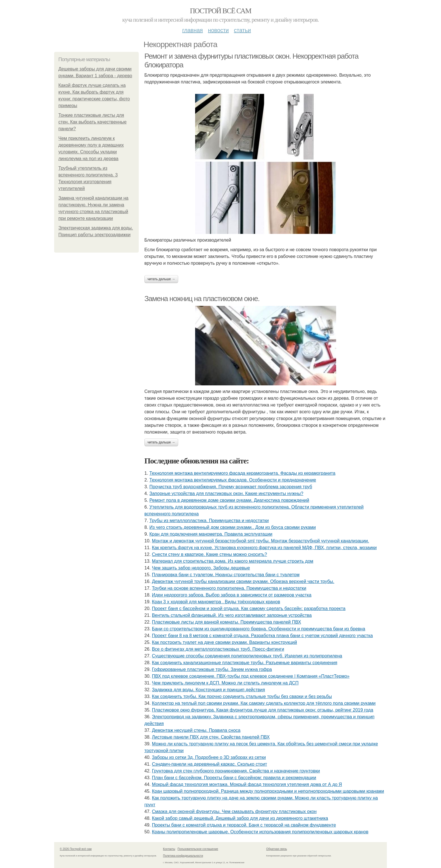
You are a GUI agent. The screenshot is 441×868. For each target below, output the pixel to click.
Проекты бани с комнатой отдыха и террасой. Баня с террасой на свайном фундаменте (244, 825)
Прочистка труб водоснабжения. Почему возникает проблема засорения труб (231, 487)
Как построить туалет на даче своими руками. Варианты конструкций (225, 642)
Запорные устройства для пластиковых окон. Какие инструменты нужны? (226, 493)
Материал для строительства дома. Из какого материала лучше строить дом (233, 561)
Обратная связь (277, 849)
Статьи (242, 30)
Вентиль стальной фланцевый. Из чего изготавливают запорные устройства (232, 615)
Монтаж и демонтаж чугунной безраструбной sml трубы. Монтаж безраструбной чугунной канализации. (261, 541)
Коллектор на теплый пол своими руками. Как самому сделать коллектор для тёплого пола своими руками (264, 703)
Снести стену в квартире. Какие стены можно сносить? (210, 554)
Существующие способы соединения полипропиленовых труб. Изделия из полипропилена (247, 656)
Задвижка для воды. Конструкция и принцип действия (209, 690)
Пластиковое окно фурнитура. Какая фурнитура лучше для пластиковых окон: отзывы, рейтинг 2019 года (263, 710)
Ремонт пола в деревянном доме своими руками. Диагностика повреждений (229, 500)
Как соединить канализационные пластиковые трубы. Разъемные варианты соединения (245, 663)
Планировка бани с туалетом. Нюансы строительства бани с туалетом (226, 575)
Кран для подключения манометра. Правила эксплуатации (211, 534)
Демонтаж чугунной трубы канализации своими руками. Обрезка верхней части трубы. (243, 581)
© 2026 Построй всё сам (76, 849)
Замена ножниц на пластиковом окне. (202, 299)
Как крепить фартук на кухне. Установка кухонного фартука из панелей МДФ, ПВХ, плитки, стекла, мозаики (264, 548)
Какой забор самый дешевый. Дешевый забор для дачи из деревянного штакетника (240, 818)
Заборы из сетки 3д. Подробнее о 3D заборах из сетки (209, 757)
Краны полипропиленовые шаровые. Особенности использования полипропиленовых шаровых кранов (260, 832)
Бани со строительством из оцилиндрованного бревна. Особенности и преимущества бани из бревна (259, 629)
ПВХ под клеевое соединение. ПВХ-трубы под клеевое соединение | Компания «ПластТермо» (251, 676)
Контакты (169, 849)
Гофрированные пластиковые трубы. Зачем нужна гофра (212, 669)
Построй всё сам (220, 11)
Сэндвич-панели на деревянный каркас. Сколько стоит (210, 764)
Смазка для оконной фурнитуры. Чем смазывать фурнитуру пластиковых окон (234, 811)
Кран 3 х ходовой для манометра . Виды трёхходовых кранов (216, 602)
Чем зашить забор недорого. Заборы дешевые (201, 568)
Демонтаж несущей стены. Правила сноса (196, 730)
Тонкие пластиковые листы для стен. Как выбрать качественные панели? (92, 122)
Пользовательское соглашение (198, 849)
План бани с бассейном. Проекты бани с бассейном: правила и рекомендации (234, 778)
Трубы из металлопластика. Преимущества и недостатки (209, 521)
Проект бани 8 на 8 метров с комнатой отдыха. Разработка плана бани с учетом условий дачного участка (263, 636)
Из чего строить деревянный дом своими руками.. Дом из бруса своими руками (233, 527)
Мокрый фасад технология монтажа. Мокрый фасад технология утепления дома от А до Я (247, 784)
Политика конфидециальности (183, 856)
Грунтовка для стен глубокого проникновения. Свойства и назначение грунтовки (236, 771)
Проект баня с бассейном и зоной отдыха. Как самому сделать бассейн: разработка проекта (249, 609)
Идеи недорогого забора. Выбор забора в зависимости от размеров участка (232, 595)
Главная (192, 30)
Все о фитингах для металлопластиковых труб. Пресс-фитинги (218, 649)
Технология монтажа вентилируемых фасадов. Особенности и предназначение (233, 480)
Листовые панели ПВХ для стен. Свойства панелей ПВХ (211, 737)
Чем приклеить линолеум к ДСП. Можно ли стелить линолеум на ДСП (225, 683)
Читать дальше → (161, 279)
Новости (218, 30)
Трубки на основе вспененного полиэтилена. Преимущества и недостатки (229, 588)
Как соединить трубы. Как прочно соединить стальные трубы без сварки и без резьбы (242, 696)
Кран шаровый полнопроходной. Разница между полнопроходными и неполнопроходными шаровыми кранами (268, 791)
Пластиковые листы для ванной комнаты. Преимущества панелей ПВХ (227, 622)
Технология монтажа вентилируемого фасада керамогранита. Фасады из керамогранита (242, 473)
